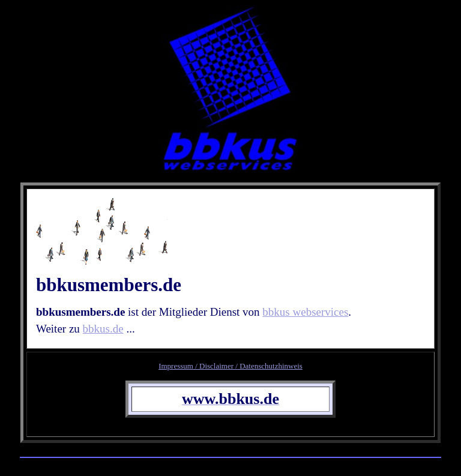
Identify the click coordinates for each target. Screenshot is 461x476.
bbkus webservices (305, 312)
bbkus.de (103, 329)
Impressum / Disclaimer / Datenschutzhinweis (230, 366)
